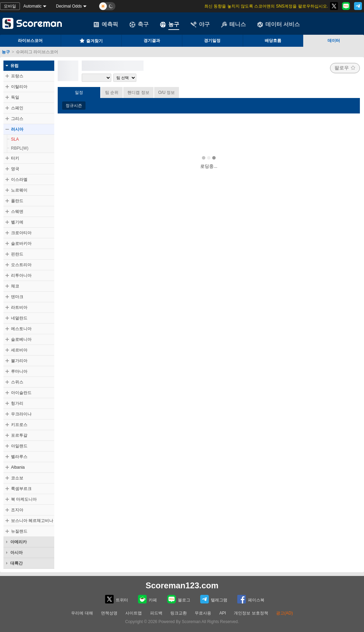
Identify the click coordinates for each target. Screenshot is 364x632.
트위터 (117, 599)
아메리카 (19, 542)
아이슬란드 (21, 393)
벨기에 (17, 222)
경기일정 (212, 41)
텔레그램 (214, 599)
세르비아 (19, 350)
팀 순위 (112, 92)
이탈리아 (19, 87)
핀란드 (17, 254)
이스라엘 (19, 179)
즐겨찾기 (91, 41)
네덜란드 (19, 318)
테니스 (234, 24)
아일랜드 (19, 446)
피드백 (156, 613)
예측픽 (106, 24)
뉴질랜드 (19, 531)
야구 (200, 24)
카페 (147, 599)
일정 (79, 92)
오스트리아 (21, 265)
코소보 (17, 478)
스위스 (17, 382)
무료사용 (203, 613)
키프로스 (19, 425)
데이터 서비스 (278, 24)
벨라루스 (19, 457)
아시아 (16, 553)
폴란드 (17, 201)
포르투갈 (19, 435)
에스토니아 (21, 329)
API (223, 613)
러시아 (17, 129)
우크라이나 (21, 414)
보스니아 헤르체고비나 (32, 521)
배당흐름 (273, 41)
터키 (15, 158)
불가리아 (19, 361)
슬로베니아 (21, 339)
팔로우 (345, 68)
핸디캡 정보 (138, 92)
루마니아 (19, 371)
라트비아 (19, 307)
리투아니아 (21, 275)
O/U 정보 (167, 92)
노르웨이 (19, 190)
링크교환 (179, 613)
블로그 (179, 599)
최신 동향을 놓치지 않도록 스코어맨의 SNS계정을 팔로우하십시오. (266, 6)
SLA (15, 139)
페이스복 (251, 599)
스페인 (17, 108)
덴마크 (17, 297)
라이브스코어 (30, 41)
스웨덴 (17, 211)
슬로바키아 (21, 243)
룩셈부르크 (21, 489)
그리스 (17, 119)
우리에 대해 (82, 613)
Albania (18, 467)
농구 (170, 24)
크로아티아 (21, 233)
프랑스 (17, 76)
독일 (15, 97)
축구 (139, 24)
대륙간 (16, 563)
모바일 (10, 6)
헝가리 (17, 403)
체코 (15, 286)
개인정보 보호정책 (251, 613)
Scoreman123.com (182, 585)
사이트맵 (134, 613)
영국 (15, 169)
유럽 (14, 66)
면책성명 (109, 613)
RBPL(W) (20, 148)
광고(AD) (285, 613)
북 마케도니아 (24, 499)
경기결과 (152, 41)
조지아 (17, 510)
